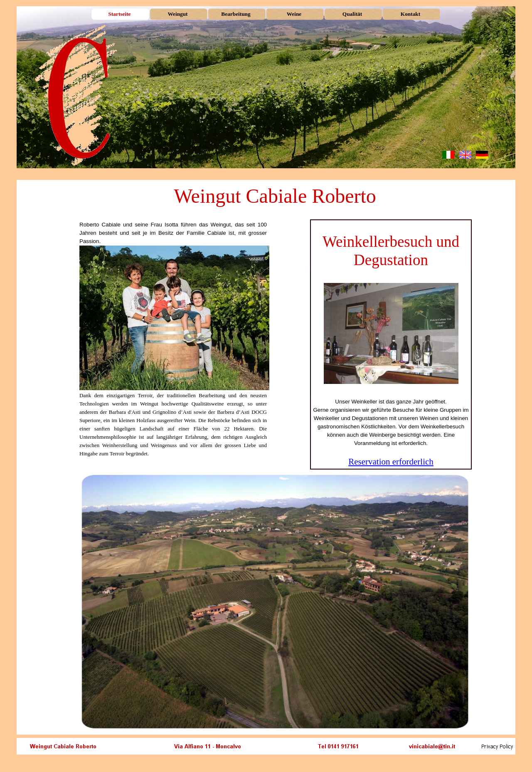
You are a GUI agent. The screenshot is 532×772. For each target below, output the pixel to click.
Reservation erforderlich (391, 462)
